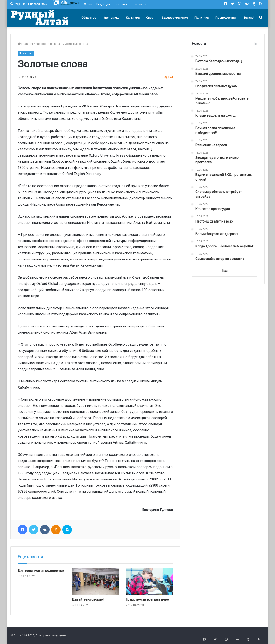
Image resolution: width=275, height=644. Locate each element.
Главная (25, 44)
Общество (89, 18)
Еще (225, 271)
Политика (202, 18)
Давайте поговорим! (88, 599)
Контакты (139, 4)
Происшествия (226, 18)
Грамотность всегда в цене (147, 599)
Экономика (111, 18)
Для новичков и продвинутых (41, 571)
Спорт (151, 18)
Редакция (103, 4)
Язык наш (55, 44)
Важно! (249, 18)
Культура (133, 18)
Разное (41, 44)
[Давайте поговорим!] (95, 582)
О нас (88, 4)
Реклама (121, 4)
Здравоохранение (175, 18)
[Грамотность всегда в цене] (149, 582)
